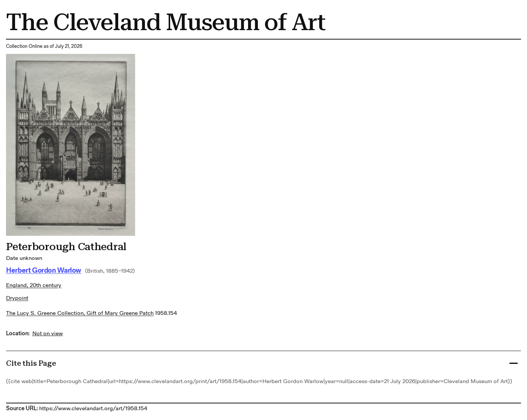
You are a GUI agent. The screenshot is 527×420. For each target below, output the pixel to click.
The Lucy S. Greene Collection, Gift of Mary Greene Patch (80, 313)
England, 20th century (34, 285)
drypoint (17, 298)
